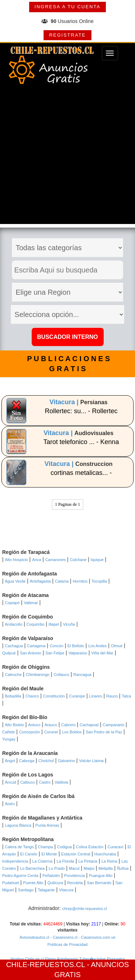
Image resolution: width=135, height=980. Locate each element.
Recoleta (75, 883)
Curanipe (77, 696)
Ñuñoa (123, 868)
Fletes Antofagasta (61, 959)
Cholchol (46, 761)
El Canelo (29, 854)
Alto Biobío (15, 725)
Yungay (9, 739)
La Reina (109, 861)
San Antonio (30, 653)
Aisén (10, 804)
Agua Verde (15, 581)
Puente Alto (33, 883)
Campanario (113, 725)
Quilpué (9, 653)
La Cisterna (42, 861)
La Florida (65, 861)
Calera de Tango (20, 847)
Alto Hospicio (17, 560)
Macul (74, 868)
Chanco (32, 696)
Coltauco (61, 675)
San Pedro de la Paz (104, 732)
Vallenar (31, 603)
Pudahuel (11, 883)
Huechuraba (105, 854)
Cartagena (36, 646)
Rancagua (82, 675)
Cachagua (14, 646)
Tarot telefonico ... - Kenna (81, 442)
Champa (45, 847)
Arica (37, 560)
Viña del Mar (102, 653)
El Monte (49, 854)
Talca (126, 696)
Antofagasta (40, 581)
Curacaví (116, 847)
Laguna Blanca (18, 825)
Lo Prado (57, 868)
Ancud (11, 782)
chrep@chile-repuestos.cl (84, 909)
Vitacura (66, 890)
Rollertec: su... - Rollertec (81, 411)
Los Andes (97, 646)
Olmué (117, 646)
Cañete (8, 732)
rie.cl (39, 959)
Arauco (51, 725)
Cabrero (68, 725)
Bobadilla (13, 696)
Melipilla (106, 868)
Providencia (74, 876)
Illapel (54, 624)
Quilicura (55, 883)
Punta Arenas (47, 825)
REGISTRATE (67, 35)
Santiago (26, 890)
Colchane (78, 560)
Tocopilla (99, 581)
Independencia (15, 861)
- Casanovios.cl (63, 937)
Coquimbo (35, 624)
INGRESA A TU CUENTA (67, 7)
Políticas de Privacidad (67, 944)
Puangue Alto (101, 876)
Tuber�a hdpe (92, 959)
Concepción (30, 732)
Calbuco (27, 782)
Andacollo (14, 624)
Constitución (54, 696)
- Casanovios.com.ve (96, 937)
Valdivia (62, 782)
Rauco (112, 696)
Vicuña (69, 624)
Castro (45, 782)
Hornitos (80, 581)
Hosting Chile (22, 959)
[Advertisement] (67, 157)
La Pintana (88, 861)
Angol (10, 761)
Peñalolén (51, 876)
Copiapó (12, 603)
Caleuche (13, 675)
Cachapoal (89, 725)
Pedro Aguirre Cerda (20, 876)
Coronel (51, 732)
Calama (62, 581)
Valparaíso (78, 653)
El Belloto (76, 646)
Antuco (34, 725)
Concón (57, 646)
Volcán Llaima (91, 761)
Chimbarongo (37, 675)
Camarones (56, 560)
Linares (96, 696)
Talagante (46, 890)
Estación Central (76, 854)
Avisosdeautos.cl (34, 937)
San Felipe (55, 653)
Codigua (64, 847)
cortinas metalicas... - (81, 473)
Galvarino (66, 761)
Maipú (89, 868)
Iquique (97, 560)
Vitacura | (65, 402)
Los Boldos (72, 732)
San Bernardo (99, 883)
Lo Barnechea (32, 868)
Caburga (27, 761)
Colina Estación (90, 847)
